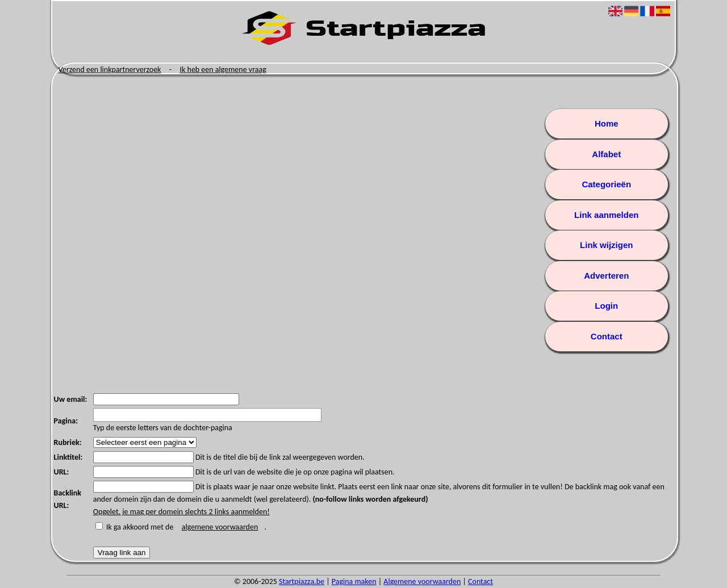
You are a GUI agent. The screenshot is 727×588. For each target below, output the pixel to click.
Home (607, 123)
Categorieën (606, 184)
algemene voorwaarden (220, 527)
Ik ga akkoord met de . (186, 527)
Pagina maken (354, 581)
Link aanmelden (606, 215)
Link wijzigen (606, 245)
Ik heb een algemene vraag (223, 70)
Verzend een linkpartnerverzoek (110, 70)
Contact (607, 336)
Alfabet (606, 154)
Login (606, 306)
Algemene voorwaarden (422, 581)
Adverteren (606, 276)
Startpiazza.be (302, 581)
